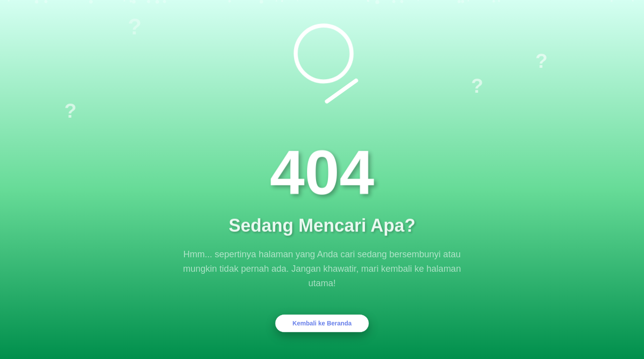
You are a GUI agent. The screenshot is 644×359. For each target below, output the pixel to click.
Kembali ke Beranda (322, 323)
